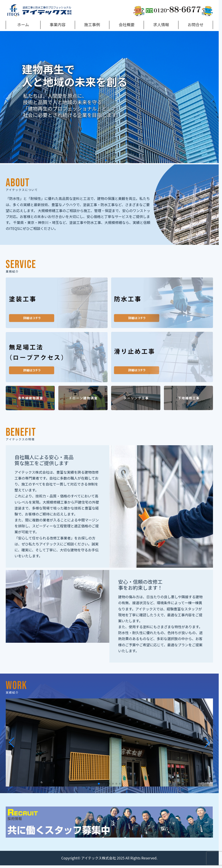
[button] (106, 160)
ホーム (23, 24)
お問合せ (196, 24)
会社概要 (127, 24)
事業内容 (58, 24)
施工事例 (92, 24)
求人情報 (161, 24)
